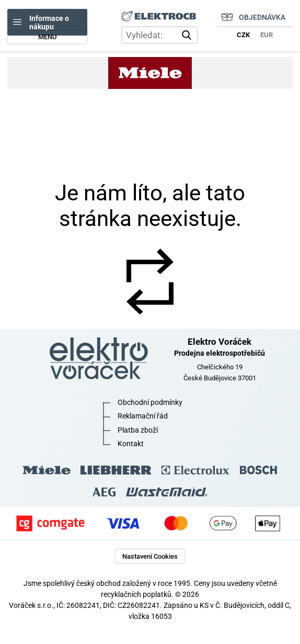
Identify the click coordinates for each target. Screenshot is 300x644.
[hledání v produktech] (160, 35)
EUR (267, 35)
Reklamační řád (143, 416)
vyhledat (189, 35)
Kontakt (131, 444)
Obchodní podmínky (150, 402)
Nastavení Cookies (150, 556)
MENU (48, 37)
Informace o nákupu (49, 22)
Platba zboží (138, 430)
